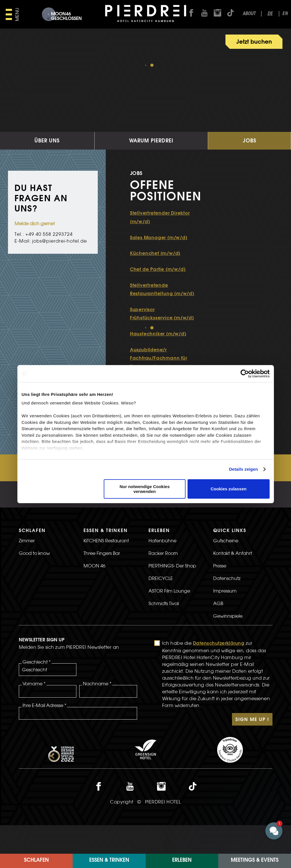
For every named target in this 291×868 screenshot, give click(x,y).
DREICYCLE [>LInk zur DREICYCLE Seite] (161, 607)
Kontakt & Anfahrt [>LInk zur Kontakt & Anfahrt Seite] (233, 582)
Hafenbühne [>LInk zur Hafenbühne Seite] (162, 569)
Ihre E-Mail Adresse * (44, 734)
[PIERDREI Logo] (145, 14)
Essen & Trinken (109, 861)
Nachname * (97, 712)
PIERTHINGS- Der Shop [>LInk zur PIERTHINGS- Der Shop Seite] (172, 594)
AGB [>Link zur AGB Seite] (218, 632)
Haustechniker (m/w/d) (158, 363)
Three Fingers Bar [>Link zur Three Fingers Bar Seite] (102, 582)
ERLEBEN (182, 861)
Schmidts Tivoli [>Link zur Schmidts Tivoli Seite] (164, 632)
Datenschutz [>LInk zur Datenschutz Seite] (227, 607)
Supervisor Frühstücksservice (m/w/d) (162, 343)
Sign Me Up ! (252, 748)
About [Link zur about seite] (249, 14)
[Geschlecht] (48, 698)
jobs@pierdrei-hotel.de (60, 269)
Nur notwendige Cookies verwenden (145, 489)
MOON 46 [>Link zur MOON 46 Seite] (94, 594)
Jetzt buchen (254, 42)
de (270, 14)
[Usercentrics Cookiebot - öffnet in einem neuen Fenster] (245, 374)
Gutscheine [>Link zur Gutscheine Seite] (226, 569)
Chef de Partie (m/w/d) (158, 298)
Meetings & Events (255, 861)
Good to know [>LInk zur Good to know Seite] (34, 582)
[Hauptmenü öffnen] (13, 14)
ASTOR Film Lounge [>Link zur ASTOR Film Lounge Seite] (169, 619)
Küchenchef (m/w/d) (155, 282)
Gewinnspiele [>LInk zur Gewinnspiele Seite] (228, 645)
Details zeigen (244, 469)
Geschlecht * (37, 690)
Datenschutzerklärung (219, 672)
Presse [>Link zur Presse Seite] (220, 594)
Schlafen (36, 861)
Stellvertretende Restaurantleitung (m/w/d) (162, 318)
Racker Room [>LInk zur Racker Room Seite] (163, 582)
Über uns (47, 170)
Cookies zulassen (229, 489)
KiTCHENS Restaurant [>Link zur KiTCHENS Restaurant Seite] (106, 569)
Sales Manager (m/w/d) (159, 267)
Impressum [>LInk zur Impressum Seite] (225, 619)
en (285, 14)
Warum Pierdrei (151, 170)
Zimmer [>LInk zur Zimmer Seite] (27, 569)
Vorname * (34, 712)
